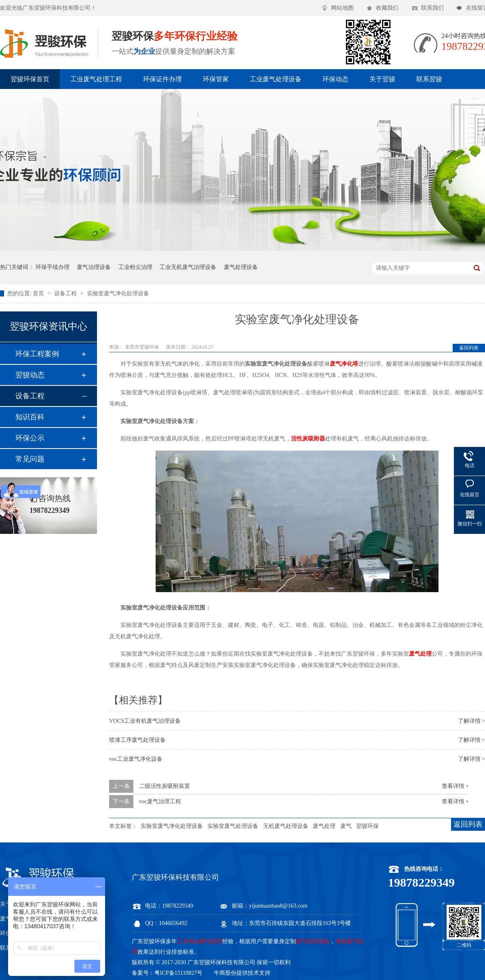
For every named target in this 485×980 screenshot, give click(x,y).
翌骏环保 (367, 826)
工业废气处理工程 (96, 79)
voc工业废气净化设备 (136, 759)
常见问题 (30, 459)
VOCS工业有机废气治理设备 (145, 721)
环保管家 (216, 79)
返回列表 (469, 348)
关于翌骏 (382, 79)
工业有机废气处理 (200, 941)
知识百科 (30, 417)
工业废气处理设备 (276, 79)
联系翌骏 (429, 79)
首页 (39, 293)
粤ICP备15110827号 (178, 973)
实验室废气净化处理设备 (118, 293)
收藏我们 (387, 8)
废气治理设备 (94, 267)
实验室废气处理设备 (233, 826)
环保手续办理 (53, 267)
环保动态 (335, 79)
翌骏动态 (30, 375)
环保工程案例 (37, 354)
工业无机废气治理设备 (188, 267)
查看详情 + (455, 786)
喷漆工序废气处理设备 (137, 740)
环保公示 (30, 438)
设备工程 (66, 293)
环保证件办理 (162, 79)
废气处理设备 (241, 267)
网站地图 (342, 8)
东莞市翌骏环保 (142, 347)
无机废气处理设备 (286, 826)
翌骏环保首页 (30, 79)
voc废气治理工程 (160, 801)
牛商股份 (225, 973)
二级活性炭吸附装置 (164, 786)
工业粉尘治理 (135, 267)
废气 (346, 826)
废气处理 (324, 826)
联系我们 (432, 8)
